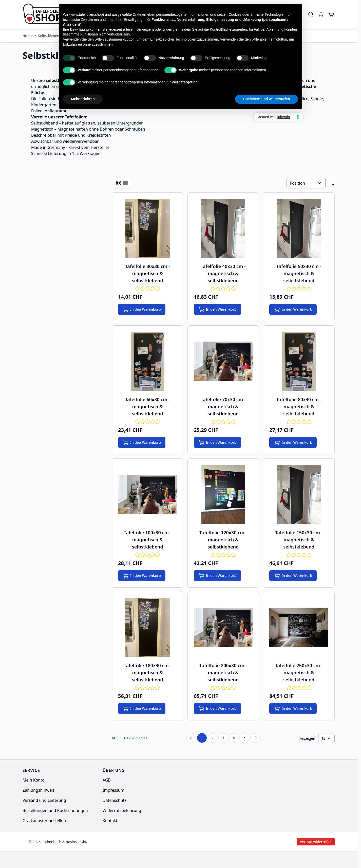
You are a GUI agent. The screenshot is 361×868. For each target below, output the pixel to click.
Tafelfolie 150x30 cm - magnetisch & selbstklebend (299, 540)
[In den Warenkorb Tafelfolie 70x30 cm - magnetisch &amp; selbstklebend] (217, 442)
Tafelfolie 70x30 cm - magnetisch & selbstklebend (223, 406)
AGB (107, 780)
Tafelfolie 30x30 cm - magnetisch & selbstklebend (148, 273)
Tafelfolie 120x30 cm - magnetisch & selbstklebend (223, 540)
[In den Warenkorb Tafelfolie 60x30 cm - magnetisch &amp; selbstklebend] (142, 442)
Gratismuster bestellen (44, 821)
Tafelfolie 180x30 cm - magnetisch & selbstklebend (147, 672)
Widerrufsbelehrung (122, 810)
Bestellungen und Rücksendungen (55, 810)
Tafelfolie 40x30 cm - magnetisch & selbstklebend (223, 273)
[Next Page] (255, 738)
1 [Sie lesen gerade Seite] (202, 738)
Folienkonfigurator (49, 111)
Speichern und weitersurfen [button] (267, 99)
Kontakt (110, 821)
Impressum (113, 790)
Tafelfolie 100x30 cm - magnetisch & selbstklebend (147, 540)
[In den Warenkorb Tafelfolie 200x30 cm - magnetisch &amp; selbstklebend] (217, 708)
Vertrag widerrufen (274, 842)
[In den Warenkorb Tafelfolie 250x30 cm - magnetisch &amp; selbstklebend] (293, 708)
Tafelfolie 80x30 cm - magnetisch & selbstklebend (299, 406)
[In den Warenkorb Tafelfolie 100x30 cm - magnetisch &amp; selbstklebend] (142, 576)
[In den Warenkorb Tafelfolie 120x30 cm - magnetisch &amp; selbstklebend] (217, 576)
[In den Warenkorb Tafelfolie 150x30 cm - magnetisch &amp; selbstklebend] (293, 576)
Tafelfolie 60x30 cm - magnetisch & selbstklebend (148, 406)
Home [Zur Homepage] (28, 36)
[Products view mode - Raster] (118, 183)
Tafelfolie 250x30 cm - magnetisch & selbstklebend (299, 672)
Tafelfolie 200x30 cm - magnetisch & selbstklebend (223, 672)
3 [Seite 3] (223, 738)
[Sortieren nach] (306, 183)
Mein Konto (34, 780)
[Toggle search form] (311, 14)
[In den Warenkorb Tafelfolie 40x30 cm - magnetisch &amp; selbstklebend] (217, 309)
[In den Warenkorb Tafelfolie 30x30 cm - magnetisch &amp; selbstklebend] (142, 309)
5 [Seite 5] (244, 738)
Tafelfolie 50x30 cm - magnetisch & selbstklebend (299, 273)
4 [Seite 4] (234, 738)
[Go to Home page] (46, 14)
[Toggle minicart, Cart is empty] (331, 14)
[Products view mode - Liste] (125, 183)
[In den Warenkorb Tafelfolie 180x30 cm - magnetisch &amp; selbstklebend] (142, 708)
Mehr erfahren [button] (83, 99)
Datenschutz (115, 800)
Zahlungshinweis (39, 790)
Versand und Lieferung (44, 800)
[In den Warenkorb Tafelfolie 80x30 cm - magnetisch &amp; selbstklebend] (293, 442)
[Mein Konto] (321, 14)
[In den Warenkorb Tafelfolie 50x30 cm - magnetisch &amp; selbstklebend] (293, 309)
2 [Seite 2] (213, 738)
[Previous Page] (191, 738)
